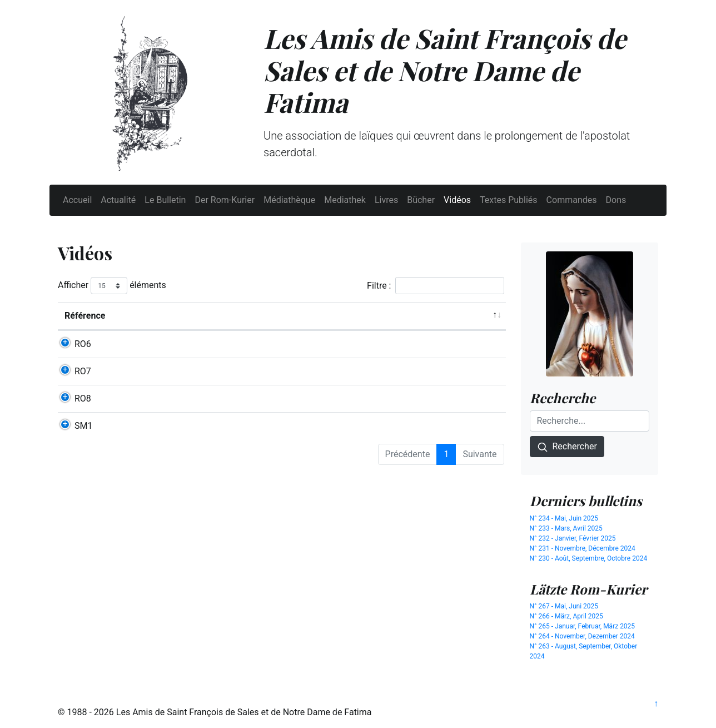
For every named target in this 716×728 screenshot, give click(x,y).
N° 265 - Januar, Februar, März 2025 (583, 626)
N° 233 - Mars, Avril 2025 (566, 528)
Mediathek (345, 200)
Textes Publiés (509, 200)
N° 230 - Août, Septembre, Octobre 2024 (589, 558)
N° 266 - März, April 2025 (566, 616)
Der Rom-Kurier (225, 200)
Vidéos (457, 200)
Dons (616, 200)
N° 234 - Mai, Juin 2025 (564, 518)
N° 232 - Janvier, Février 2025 (573, 538)
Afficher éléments (112, 286)
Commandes (572, 200)
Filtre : (435, 286)
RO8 (83, 425)
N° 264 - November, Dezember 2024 (582, 636)
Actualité (118, 200)
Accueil (77, 200)
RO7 (83, 385)
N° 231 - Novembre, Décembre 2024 (583, 548)
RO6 (83, 344)
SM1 (83, 466)
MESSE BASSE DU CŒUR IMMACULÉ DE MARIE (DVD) (236, 466)
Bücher (421, 200)
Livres (386, 200)
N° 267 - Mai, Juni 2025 (564, 606)
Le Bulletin (165, 200)
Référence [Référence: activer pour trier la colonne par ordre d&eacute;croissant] (85, 316)
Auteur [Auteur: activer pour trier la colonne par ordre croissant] (375, 316)
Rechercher (567, 447)
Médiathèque (289, 200)
